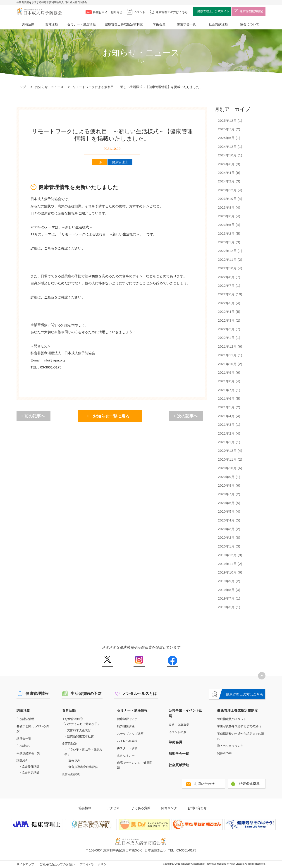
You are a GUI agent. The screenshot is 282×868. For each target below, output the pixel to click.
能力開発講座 (126, 726)
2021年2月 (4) (229, 433)
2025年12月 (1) (230, 121)
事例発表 (74, 761)
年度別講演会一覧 (28, 753)
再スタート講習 (127, 748)
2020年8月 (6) (229, 485)
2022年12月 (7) (230, 251)
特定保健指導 (249, 784)
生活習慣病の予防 (86, 694)
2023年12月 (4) (230, 190)
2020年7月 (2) (229, 494)
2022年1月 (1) (229, 338)
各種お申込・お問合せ (108, 12)
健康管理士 (172, 12)
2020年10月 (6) (230, 468)
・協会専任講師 (29, 766)
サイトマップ (25, 864)
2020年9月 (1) (229, 477)
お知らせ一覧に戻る (111, 416)
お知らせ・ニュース (49, 87)
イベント (139, 12)
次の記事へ (187, 416)
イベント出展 (177, 732)
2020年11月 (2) (230, 459)
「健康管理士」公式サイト (212, 11)
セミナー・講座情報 (81, 24)
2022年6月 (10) (230, 294)
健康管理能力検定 (251, 11)
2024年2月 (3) (229, 181)
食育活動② (69, 744)
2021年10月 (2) (230, 364)
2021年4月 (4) (229, 416)
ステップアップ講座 (130, 734)
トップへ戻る (262, 676)
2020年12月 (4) (230, 451)
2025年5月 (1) (229, 138)
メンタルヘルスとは (140, 694)
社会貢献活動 (218, 24)
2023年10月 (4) (230, 199)
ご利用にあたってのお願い (57, 864)
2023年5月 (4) (229, 225)
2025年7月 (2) (229, 129)
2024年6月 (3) (229, 164)
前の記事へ (35, 416)
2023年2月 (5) (229, 234)
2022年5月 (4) (229, 303)
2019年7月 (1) (229, 598)
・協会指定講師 (29, 773)
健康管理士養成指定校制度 (124, 24)
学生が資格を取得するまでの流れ (239, 726)
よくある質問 (141, 808)
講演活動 (28, 24)
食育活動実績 (71, 774)
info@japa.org (54, 360)
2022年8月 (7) (229, 277)
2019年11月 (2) (230, 564)
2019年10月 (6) (230, 572)
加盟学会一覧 (186, 24)
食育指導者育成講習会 (83, 767)
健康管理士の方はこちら (245, 694)
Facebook (173, 661)
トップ (21, 87)
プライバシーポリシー (95, 864)
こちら (49, 248)
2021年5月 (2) (229, 407)
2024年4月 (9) (229, 173)
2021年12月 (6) (230, 347)
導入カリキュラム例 (230, 746)
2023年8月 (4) (229, 208)
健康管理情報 (37, 694)
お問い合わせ (204, 784)
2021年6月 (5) (229, 399)
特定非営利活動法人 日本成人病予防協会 (39, 12)
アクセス (113, 808)
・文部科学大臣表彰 (78, 730)
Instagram (139, 661)
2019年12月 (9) (230, 555)
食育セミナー (126, 755)
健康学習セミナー (129, 719)
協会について (250, 24)
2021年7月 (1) (229, 390)
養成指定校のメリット (232, 719)
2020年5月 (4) (229, 512)
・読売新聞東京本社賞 (79, 736)
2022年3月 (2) (229, 320)
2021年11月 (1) (230, 355)
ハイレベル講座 (127, 741)
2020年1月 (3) (229, 546)
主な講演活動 (25, 719)
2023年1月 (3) (229, 242)
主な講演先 (24, 746)
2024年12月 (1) (230, 147)
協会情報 (85, 808)
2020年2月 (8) (229, 538)
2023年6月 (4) (229, 216)
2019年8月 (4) (229, 590)
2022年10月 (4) (230, 268)
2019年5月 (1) (229, 607)
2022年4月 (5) (229, 312)
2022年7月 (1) (229, 286)
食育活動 (51, 24)
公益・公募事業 (179, 725)
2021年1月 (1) (229, 442)
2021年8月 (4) (229, 381)
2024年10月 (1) (230, 155)
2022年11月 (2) (230, 260)
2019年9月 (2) (229, 581)
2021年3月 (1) (229, 425)
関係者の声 (224, 753)
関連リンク (169, 808)
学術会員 (159, 24)
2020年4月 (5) (229, 520)
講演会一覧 (24, 739)
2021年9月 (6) (229, 373)
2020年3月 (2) (229, 529)
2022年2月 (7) (229, 329)
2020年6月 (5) (229, 503)
